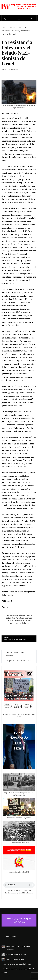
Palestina (24, 640)
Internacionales (9, 640)
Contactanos (11, 936)
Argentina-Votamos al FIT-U (20, 661)
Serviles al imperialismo (15, 959)
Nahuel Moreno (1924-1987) (16, 955)
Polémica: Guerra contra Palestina (16, 654)
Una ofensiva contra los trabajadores (17, 964)
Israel (18, 640)
